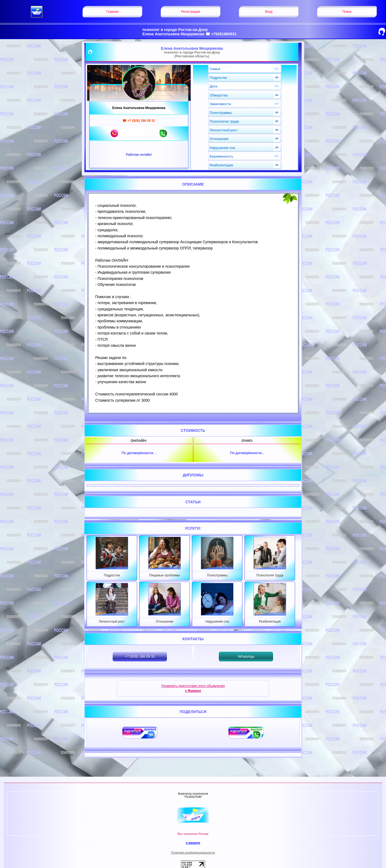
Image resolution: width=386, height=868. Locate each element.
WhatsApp (246, 656)
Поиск (347, 12)
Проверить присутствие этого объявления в (193, 688)
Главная (112, 12)
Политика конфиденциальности (193, 853)
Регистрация (191, 12)
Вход (269, 12)
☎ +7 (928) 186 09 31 (139, 121)
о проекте (193, 843)
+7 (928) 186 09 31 (140, 656)
